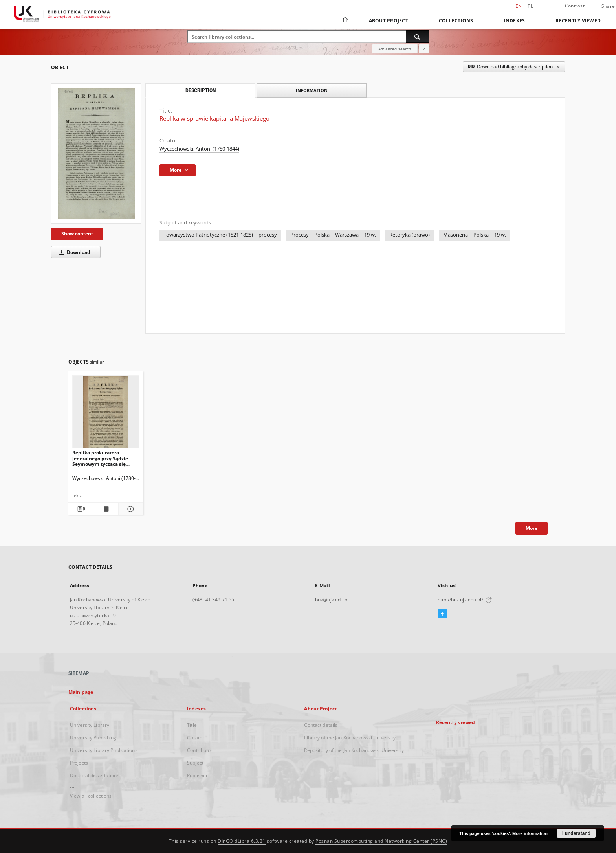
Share (608, 6)
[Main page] (345, 20)
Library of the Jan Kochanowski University (350, 738)
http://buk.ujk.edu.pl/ (465, 600)
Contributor (200, 750)
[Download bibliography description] (81, 509)
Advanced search (395, 49)
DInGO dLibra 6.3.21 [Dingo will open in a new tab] (242, 841)
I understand (576, 833)
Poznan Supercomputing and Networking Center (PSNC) (381, 841)
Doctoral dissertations (95, 775)
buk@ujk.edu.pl (332, 600)
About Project (389, 21)
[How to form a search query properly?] (424, 49)
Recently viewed (578, 21)
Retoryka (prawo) (410, 235)
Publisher (197, 775)
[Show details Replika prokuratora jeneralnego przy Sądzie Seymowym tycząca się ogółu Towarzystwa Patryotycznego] (130, 509)
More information (530, 833)
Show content (77, 234)
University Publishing (93, 738)
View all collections (91, 796)
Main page (81, 692)
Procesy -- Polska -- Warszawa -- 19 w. (333, 235)
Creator (196, 738)
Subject (195, 763)
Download (73, 252)
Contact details (321, 725)
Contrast (575, 6)
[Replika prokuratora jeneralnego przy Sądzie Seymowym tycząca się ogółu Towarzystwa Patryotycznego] (106, 414)
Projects (79, 763)
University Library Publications (104, 750)
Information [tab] (312, 90)
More (532, 528)
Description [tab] (201, 90)
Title (192, 725)
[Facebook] (442, 614)
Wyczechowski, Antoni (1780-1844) (199, 149)
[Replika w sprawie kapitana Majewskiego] (96, 154)
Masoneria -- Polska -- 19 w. (475, 235)
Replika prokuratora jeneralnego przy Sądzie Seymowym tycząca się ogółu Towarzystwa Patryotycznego (100, 458)
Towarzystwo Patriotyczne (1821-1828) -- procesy (220, 235)
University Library (90, 725)
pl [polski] (530, 6)
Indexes (515, 21)
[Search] (418, 37)
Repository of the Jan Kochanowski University (354, 750)
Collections (456, 21)
